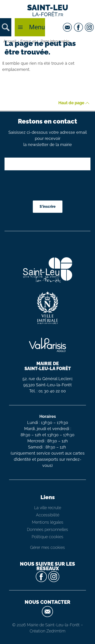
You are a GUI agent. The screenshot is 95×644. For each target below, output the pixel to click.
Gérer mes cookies (47, 547)
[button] (6, 27)
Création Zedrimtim (47, 631)
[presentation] (50, 186)
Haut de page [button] (74, 103)
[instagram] (90, 27)
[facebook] (79, 27)
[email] (68, 27)
